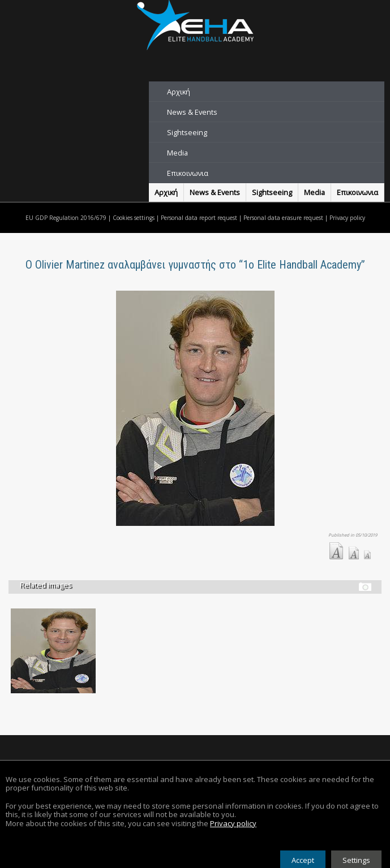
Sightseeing (187, 132)
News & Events (192, 112)
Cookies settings (134, 218)
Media (177, 153)
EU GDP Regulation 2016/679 (66, 218)
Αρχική (179, 92)
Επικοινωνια (188, 173)
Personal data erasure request (283, 218)
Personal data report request (199, 218)
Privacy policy (347, 218)
